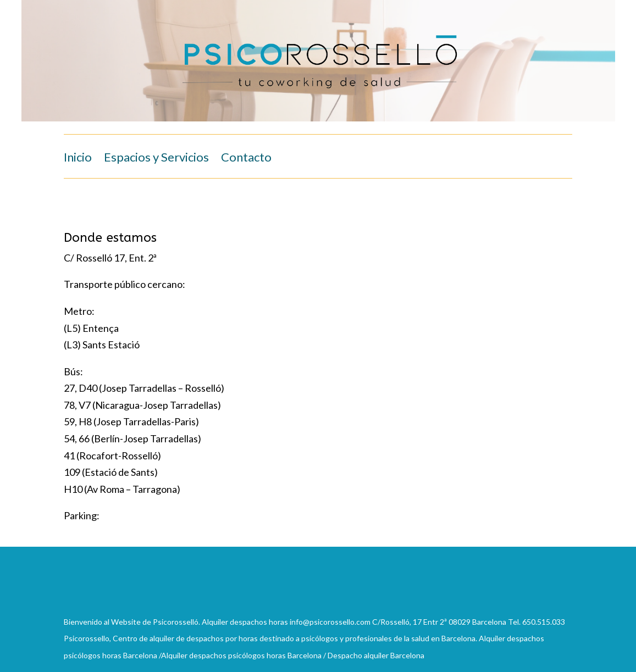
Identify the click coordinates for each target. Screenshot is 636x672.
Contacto (246, 159)
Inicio (78, 159)
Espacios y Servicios (156, 159)
